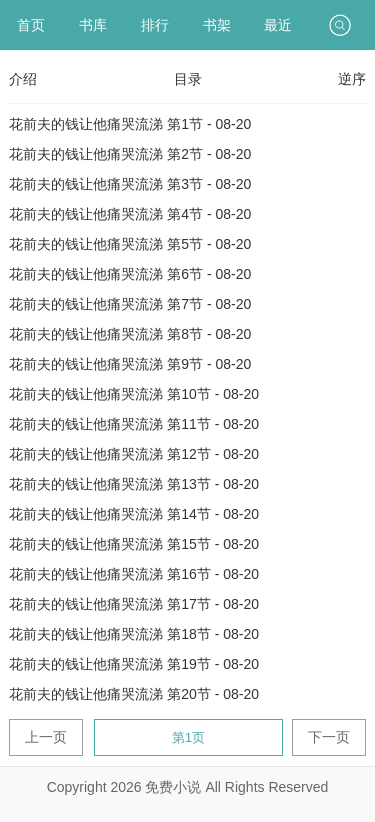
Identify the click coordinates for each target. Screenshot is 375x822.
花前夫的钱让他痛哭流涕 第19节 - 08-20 (134, 664)
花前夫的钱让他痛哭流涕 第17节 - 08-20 (134, 604)
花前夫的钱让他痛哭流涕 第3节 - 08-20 (130, 184)
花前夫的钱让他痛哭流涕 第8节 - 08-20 (130, 334)
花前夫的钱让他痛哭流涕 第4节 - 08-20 (130, 214)
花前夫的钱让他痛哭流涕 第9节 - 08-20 (130, 364)
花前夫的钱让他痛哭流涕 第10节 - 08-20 (134, 394)
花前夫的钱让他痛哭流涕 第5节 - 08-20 (130, 244)
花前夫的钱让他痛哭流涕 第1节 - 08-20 (130, 124)
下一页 (329, 737)
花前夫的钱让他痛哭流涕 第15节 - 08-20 (134, 544)
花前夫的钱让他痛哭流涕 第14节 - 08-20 (134, 514)
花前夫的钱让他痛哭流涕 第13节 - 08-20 (134, 484)
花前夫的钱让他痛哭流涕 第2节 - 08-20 (130, 154)
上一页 (46, 737)
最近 (278, 25)
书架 (217, 25)
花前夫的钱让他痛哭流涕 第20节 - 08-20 (134, 694)
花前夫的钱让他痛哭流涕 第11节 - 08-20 (134, 424)
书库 (93, 25)
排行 (155, 25)
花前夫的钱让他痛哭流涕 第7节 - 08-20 (130, 304)
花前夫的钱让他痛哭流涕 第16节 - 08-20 (134, 574)
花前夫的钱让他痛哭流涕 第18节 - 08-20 (134, 634)
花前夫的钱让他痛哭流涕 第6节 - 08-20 (130, 274)
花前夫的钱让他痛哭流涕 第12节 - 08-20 (134, 454)
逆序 (352, 79)
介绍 (23, 79)
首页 (31, 25)
